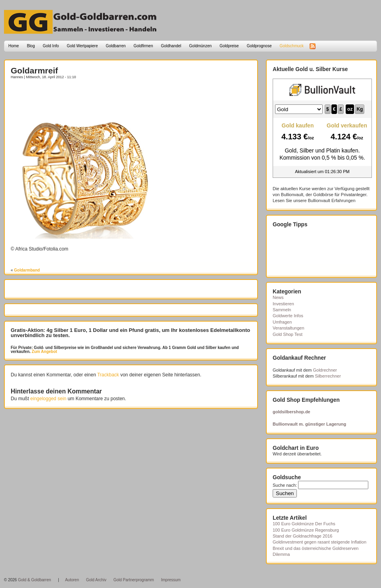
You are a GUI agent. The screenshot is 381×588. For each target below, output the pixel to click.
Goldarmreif (34, 70)
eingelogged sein (48, 399)
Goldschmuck (292, 46)
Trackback (108, 375)
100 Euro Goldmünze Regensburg (306, 530)
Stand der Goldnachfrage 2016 (302, 536)
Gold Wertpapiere (82, 46)
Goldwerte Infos (288, 316)
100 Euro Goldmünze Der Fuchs (304, 524)
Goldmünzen (201, 46)
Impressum (171, 580)
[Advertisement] (57, 98)
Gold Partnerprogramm (134, 580)
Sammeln (282, 310)
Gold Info (51, 46)
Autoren (72, 580)
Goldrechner (325, 370)
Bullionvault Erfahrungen (332, 200)
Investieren (283, 304)
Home (14, 46)
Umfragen (282, 322)
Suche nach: (285, 485)
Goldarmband (27, 270)
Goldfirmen (143, 46)
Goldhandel (171, 46)
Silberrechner (328, 376)
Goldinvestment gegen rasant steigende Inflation (319, 542)
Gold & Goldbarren (34, 580)
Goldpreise (229, 46)
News (278, 297)
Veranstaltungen (289, 328)
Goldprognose (259, 46)
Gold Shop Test (288, 334)
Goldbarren (116, 46)
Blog (31, 46)
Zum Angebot (44, 352)
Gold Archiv (96, 580)
